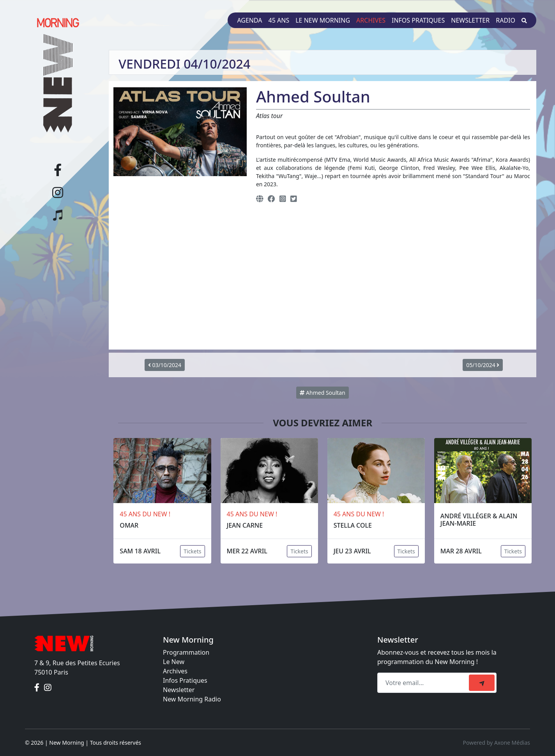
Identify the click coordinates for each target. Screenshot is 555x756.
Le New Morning (323, 20)
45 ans (279, 20)
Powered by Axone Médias (497, 743)
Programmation (186, 652)
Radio (506, 20)
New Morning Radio (192, 699)
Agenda (249, 20)
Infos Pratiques (185, 680)
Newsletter (470, 20)
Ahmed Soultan (322, 393)
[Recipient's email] (424, 683)
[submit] (482, 683)
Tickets (192, 551)
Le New (174, 662)
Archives (371, 20)
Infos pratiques (418, 20)
